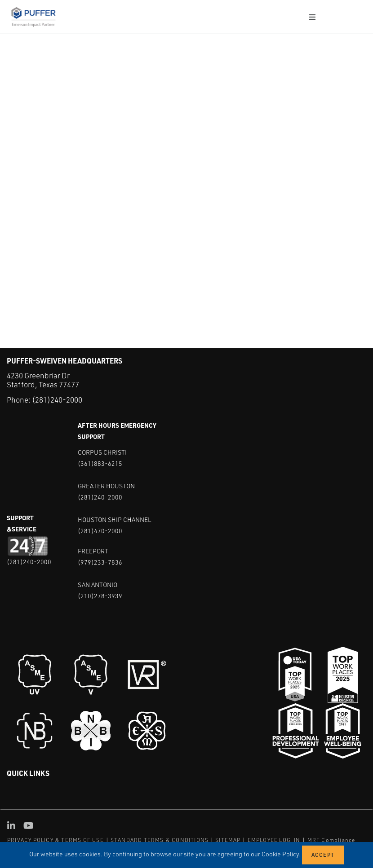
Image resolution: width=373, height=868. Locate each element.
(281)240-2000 (57, 400)
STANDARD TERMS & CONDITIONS (160, 840)
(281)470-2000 (100, 531)
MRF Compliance (331, 840)
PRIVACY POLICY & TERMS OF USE (56, 840)
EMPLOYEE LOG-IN (274, 840)
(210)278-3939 (100, 596)
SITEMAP (228, 840)
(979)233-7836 (100, 562)
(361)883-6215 (100, 463)
